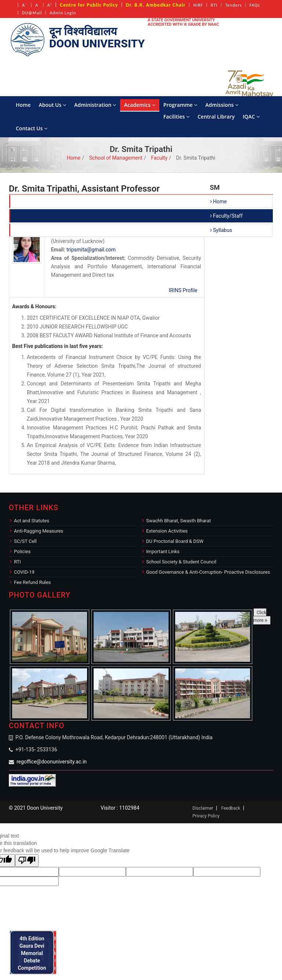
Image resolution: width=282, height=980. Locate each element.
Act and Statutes (32, 521)
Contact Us (32, 128)
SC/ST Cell (25, 541)
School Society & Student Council (181, 562)
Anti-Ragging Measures (39, 531)
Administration (95, 105)
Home (23, 105)
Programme (180, 105)
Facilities (176, 117)
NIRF (198, 5)
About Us (53, 105)
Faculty (159, 158)
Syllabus (221, 230)
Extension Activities (167, 531)
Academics (140, 105)
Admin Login (63, 13)
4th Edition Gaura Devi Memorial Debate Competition (34, 952)
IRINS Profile (183, 290)
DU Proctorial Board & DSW (175, 541)
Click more (260, 616)
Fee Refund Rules (32, 582)
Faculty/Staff (226, 216)
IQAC (251, 117)
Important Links (163, 551)
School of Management (116, 158)
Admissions (222, 105)
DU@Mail (32, 13)
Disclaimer (203, 808)
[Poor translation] (27, 861)
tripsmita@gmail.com (91, 250)
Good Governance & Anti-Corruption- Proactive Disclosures (208, 572)
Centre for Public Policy (89, 5)
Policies (22, 551)
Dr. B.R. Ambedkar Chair (156, 5)
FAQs (254, 5)
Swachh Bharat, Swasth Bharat (178, 521)
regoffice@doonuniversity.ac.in (52, 762)
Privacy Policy (206, 816)
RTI (214, 5)
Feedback (231, 808)
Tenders (233, 5)
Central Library (216, 117)
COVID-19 (24, 572)
